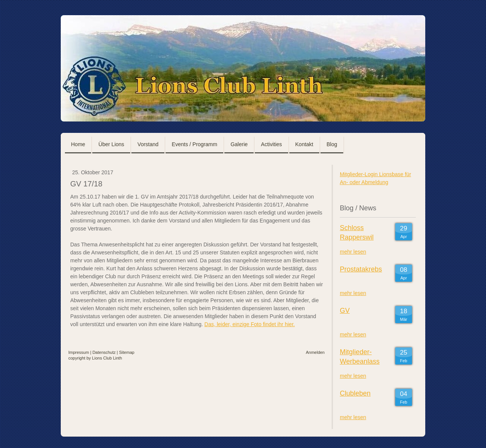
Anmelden (315, 352)
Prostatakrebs (361, 269)
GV (345, 311)
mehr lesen (353, 252)
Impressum (79, 352)
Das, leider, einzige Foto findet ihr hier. (249, 324)
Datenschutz (104, 352)
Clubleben (355, 393)
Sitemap (127, 352)
